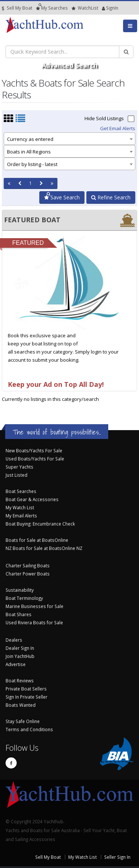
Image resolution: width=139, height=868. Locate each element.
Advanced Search (69, 65)
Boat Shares (19, 614)
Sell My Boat (17, 8)
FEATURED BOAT (32, 220)
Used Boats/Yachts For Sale (35, 459)
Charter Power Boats (28, 574)
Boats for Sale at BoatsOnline (37, 540)
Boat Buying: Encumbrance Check (40, 524)
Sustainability (20, 590)
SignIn (104, 8)
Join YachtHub (20, 656)
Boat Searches (21, 491)
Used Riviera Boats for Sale (34, 622)
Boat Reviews (20, 680)
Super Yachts (19, 467)
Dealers (14, 640)
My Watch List (20, 507)
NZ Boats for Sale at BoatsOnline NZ (44, 548)
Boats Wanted (21, 705)
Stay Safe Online (23, 721)
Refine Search (111, 197)
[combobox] (69, 139)
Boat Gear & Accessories (32, 499)
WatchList (85, 8)
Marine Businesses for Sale (34, 606)
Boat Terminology (24, 598)
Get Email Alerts (118, 128)
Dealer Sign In (20, 648)
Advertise (16, 664)
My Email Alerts (21, 516)
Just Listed (16, 475)
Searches (52, 8)
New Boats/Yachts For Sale (34, 450)
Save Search (62, 197)
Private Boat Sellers (26, 689)
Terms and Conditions (29, 729)
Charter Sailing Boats (28, 565)
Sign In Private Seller (27, 697)
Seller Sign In (117, 857)
